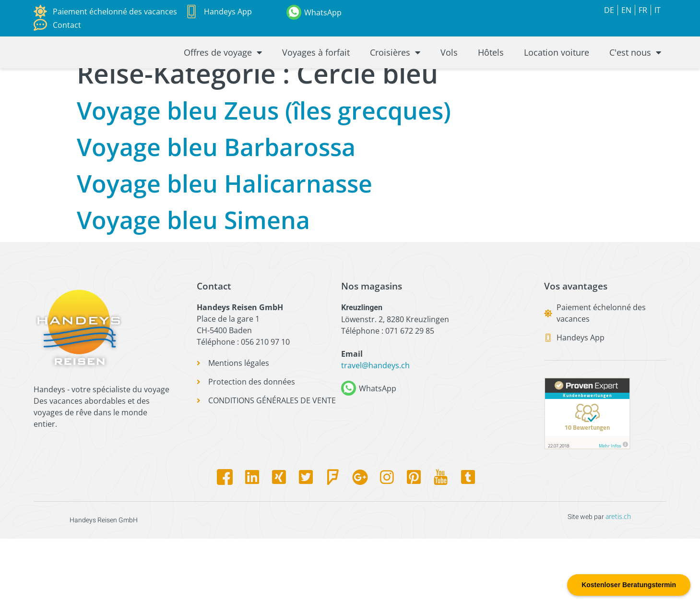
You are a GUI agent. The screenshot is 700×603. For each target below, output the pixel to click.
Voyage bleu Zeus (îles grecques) (264, 175)
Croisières (395, 78)
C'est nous (635, 78)
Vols (449, 78)
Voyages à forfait (316, 78)
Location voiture (557, 78)
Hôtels (491, 78)
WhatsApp (323, 12)
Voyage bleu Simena (193, 284)
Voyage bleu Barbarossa (216, 211)
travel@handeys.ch (375, 430)
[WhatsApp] (294, 12)
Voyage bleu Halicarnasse (225, 248)
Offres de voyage (223, 78)
